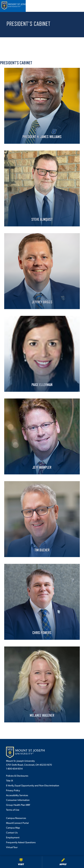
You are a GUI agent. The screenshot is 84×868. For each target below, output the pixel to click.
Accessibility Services (17, 795)
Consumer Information (18, 800)
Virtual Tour (12, 847)
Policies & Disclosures (17, 776)
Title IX (9, 780)
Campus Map (13, 828)
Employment (13, 837)
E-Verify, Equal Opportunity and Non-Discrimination (33, 785)
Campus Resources (16, 818)
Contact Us (12, 832)
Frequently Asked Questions (21, 842)
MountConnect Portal (17, 823)
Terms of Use (13, 810)
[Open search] (69, 6)
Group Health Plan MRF (18, 805)
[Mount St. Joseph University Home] (15, 6)
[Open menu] (78, 6)
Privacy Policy (13, 790)
